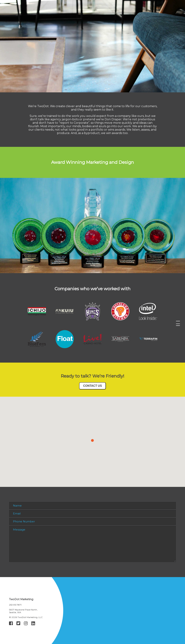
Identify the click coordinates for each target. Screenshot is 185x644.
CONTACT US (92, 386)
